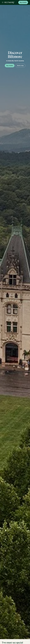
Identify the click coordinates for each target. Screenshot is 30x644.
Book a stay (20, 66)
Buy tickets (23, 2)
